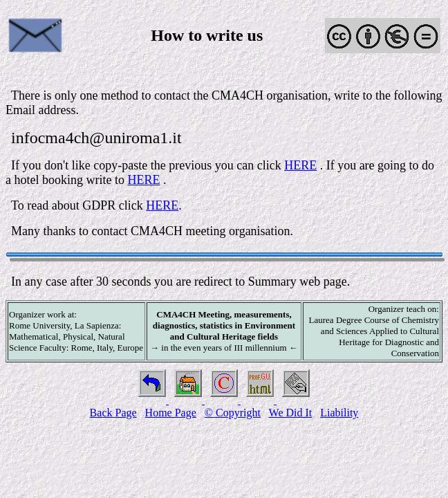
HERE (300, 165)
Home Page (171, 413)
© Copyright (233, 413)
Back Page (113, 413)
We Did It (291, 413)
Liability (339, 413)
